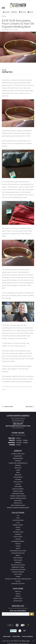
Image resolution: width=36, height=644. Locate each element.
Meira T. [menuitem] (18, 555)
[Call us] (18, 426)
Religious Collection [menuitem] (18, 565)
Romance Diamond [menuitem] (18, 572)
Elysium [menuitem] (18, 539)
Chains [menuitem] (18, 470)
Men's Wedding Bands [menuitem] (18, 505)
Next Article (29, 407)
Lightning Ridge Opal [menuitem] (18, 553)
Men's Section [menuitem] (18, 482)
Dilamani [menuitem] (18, 534)
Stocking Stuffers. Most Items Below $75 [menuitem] (18, 579)
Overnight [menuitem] (18, 562)
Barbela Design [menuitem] (18, 525)
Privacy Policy (18, 598)
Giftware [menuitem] (18, 479)
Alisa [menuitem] (18, 518)
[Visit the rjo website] (24, 631)
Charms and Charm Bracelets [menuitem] (18, 463)
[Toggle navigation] (3, 8)
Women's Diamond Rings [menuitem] (18, 496)
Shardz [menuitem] (18, 577)
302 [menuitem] (18, 516)
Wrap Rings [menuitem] (18, 501)
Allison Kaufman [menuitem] (18, 520)
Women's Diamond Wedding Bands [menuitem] (18, 508)
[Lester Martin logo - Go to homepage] (18, 5)
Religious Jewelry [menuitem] (18, 489)
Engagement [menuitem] (18, 456)
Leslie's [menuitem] (18, 548)
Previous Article (8, 407)
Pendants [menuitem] (18, 461)
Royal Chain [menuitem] (18, 574)
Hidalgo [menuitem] (18, 544)
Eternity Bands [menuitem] (18, 491)
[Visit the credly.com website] (20, 631)
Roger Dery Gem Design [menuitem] (18, 569)
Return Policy (18, 601)
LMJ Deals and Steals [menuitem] (18, 454)
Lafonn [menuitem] (18, 546)
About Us (18, 591)
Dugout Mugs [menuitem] (18, 537)
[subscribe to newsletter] (32, 614)
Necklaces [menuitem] (18, 468)
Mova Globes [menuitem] (18, 560)
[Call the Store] (18, 424)
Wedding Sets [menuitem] (18, 503)
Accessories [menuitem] (18, 486)
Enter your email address (18, 611)
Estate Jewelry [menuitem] (18, 477)
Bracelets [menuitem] (18, 475)
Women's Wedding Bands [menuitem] (18, 498)
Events (18, 594)
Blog (4, 16)
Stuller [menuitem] (18, 581)
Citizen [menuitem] (18, 530)
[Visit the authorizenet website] (17, 625)
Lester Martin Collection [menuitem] (18, 551)
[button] (6, 12)
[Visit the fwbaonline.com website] (23, 625)
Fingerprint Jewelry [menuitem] (18, 541)
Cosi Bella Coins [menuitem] (18, 532)
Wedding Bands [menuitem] (18, 458)
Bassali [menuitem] (18, 527)
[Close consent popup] (33, 641)
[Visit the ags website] (10, 625)
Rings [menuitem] (18, 472)
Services (18, 596)
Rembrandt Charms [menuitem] (18, 567)
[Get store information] (18, 428)
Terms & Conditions (27, 636)
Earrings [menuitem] (18, 465)
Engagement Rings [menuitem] (18, 494)
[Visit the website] (28, 625)
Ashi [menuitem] (18, 523)
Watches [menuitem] (18, 484)
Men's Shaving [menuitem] (18, 558)
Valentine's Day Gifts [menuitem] (18, 584)
